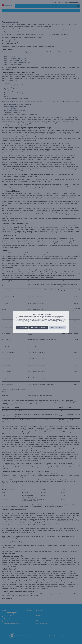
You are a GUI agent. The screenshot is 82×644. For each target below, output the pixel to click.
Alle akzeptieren (22, 328)
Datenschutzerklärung (47, 323)
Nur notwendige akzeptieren (39, 328)
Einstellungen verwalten (58, 328)
